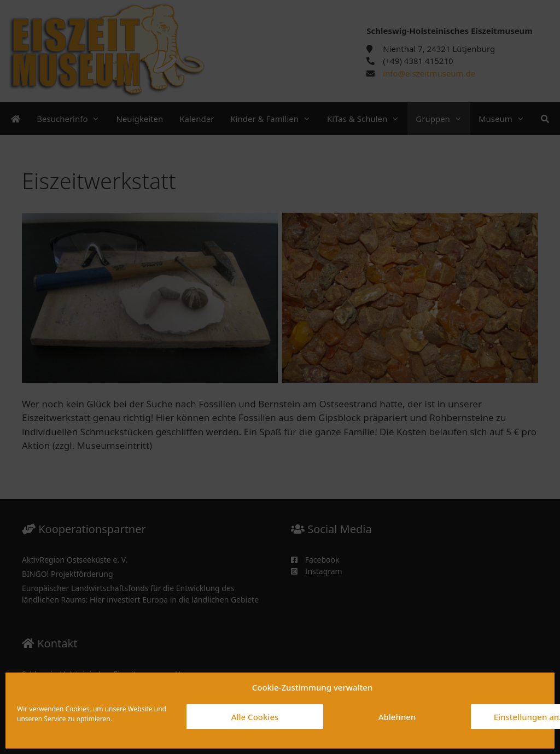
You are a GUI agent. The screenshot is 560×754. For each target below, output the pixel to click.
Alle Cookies (255, 717)
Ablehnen (397, 717)
